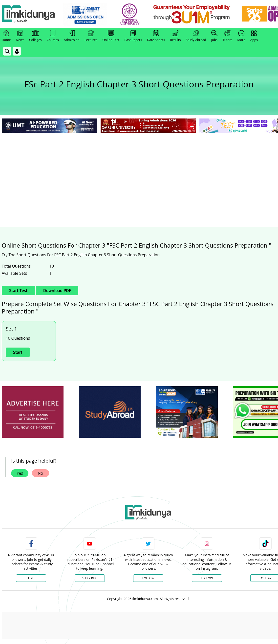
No (41, 473)
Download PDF (57, 291)
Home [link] (6, 36)
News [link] (20, 36)
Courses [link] (53, 36)
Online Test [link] (111, 36)
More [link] (241, 36)
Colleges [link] (35, 36)
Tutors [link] (227, 36)
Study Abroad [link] (196, 36)
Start (18, 352)
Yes (20, 473)
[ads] (33, 412)
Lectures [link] (91, 36)
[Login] (17, 51)
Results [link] (175, 36)
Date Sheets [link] (156, 36)
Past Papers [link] (133, 36)
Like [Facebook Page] (31, 578)
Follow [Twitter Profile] (148, 578)
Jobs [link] (214, 36)
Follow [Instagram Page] (207, 578)
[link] (86, 14)
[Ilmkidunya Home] (29, 14)
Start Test (18, 291)
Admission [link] (72, 36)
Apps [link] (254, 36)
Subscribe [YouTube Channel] (90, 578)
